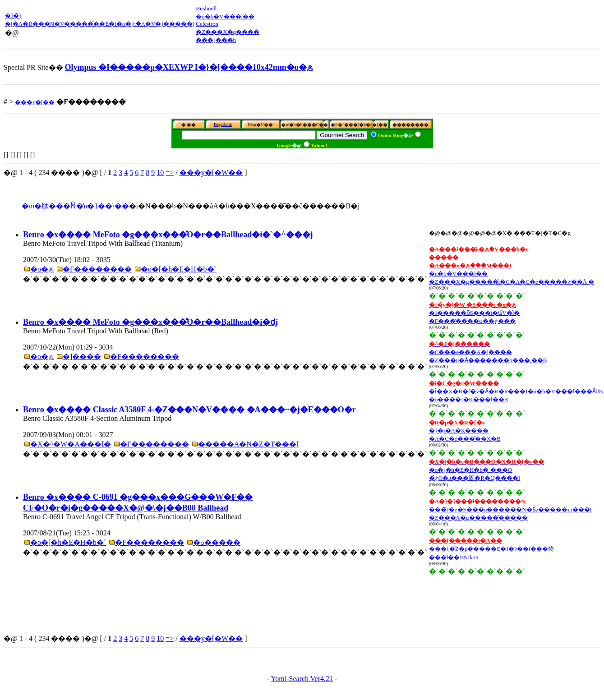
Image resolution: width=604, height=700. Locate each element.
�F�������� (97, 269)
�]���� (82, 357)
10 (160, 173)
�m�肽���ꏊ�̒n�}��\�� (75, 206)
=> (170, 173)
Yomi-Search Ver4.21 (302, 679)
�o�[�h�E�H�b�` (179, 269)
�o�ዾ (42, 269)
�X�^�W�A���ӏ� (71, 444)
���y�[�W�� (211, 173)
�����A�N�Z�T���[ (249, 444)
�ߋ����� (217, 542)
